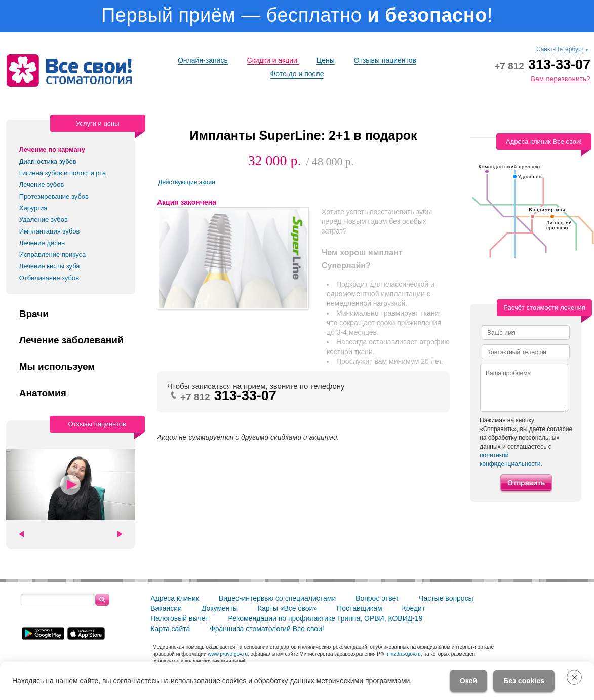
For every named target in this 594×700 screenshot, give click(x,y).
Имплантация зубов (50, 231)
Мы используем (57, 367)
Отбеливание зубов (49, 278)
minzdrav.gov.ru (403, 654)
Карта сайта (170, 629)
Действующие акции (187, 182)
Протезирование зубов (54, 196)
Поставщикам (360, 608)
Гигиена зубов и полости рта (63, 173)
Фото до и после (297, 74)
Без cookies (524, 681)
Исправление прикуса (53, 255)
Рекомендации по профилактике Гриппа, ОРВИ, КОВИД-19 (325, 618)
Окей (468, 681)
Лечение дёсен (42, 243)
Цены (326, 60)
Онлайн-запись (203, 60)
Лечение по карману (52, 150)
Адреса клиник (175, 598)
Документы (220, 608)
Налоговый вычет (179, 618)
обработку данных (284, 681)
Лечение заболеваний (71, 340)
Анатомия (43, 393)
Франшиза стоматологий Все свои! (267, 629)
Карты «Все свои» (287, 608)
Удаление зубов (44, 220)
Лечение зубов (42, 185)
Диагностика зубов (48, 161)
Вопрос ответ (377, 598)
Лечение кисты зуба (50, 266)
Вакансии (166, 608)
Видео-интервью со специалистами (277, 598)
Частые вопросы (446, 598)
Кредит (413, 608)
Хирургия (33, 208)
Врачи (34, 314)
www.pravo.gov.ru (228, 654)
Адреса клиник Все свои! (544, 142)
